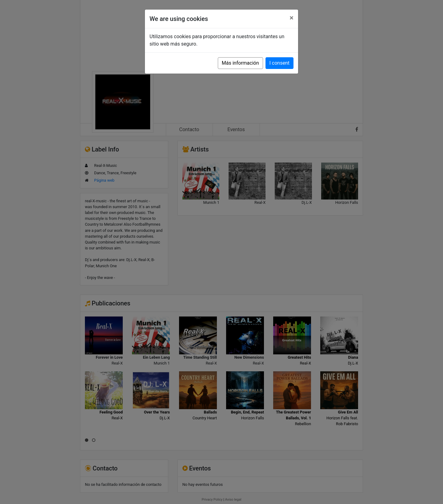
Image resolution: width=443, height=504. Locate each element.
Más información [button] (240, 63)
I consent (279, 63)
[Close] (291, 18)
